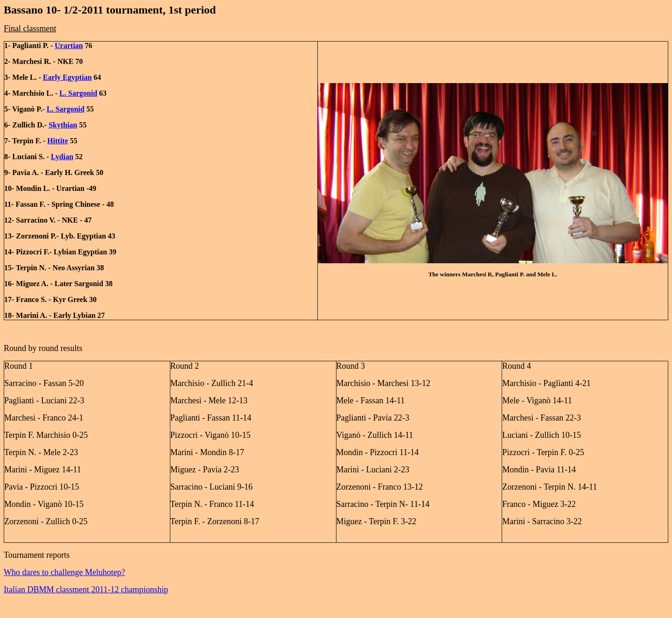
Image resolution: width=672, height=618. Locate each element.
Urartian (69, 46)
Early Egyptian (67, 77)
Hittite (57, 141)
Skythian (63, 125)
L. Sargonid (78, 93)
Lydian (62, 157)
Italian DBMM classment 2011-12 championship (86, 590)
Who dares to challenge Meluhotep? (64, 572)
